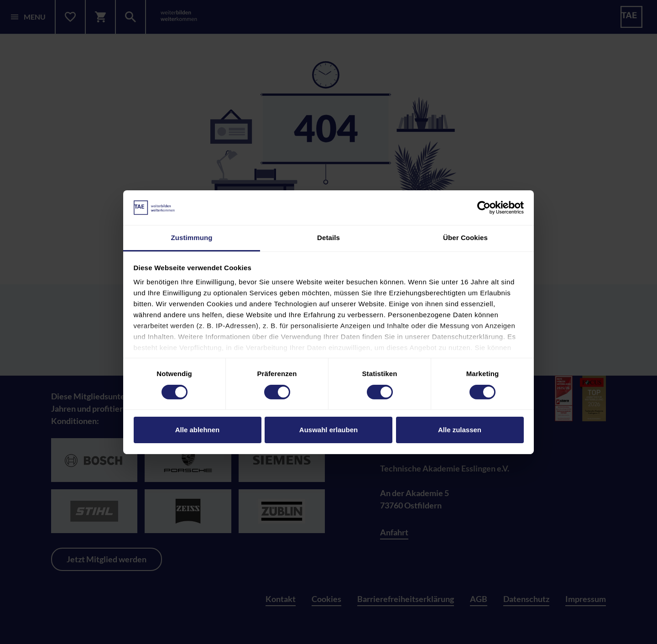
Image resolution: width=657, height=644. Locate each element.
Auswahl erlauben (328, 430)
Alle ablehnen (198, 430)
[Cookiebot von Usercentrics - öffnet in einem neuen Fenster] (484, 208)
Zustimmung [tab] (192, 238)
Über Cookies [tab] (465, 238)
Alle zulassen (460, 430)
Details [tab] (328, 238)
